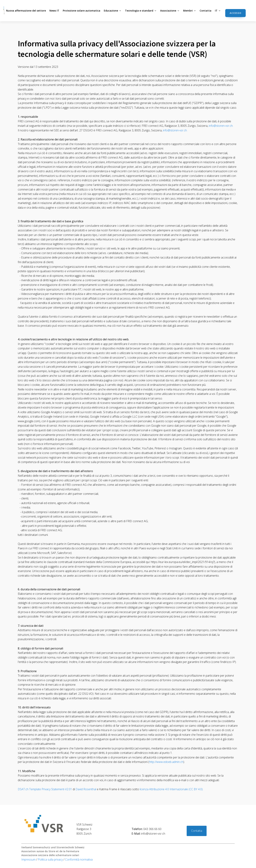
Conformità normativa (79, 859)
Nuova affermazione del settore (26, 11)
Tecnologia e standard (141, 11)
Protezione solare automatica (82, 11)
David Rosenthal (86, 789)
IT (218, 11)
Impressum (29, 859)
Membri (190, 11)
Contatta (206, 11)
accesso (235, 13)
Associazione (170, 11)
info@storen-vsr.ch (148, 834)
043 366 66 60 (146, 829)
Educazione (113, 11)
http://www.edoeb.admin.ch (166, 762)
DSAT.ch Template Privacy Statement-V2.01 (45, 789)
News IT (54, 11)
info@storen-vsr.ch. (221, 126)
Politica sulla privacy (51, 859)
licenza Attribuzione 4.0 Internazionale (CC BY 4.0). (171, 789)
